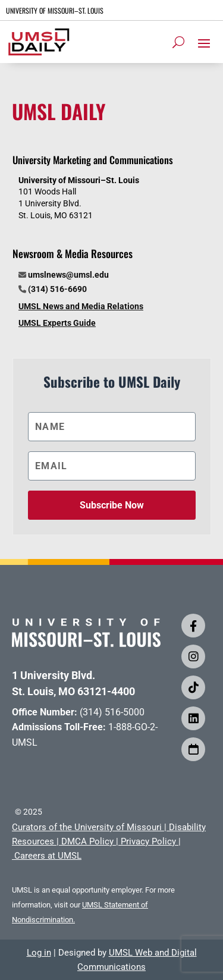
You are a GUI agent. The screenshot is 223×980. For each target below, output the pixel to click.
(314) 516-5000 (112, 712)
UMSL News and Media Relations (81, 306)
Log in (39, 953)
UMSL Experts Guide (57, 323)
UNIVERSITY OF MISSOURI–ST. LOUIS (55, 10)
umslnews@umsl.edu (68, 275)
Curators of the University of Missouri (87, 827)
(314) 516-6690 (57, 289)
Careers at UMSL (48, 856)
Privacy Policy (148, 841)
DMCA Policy (87, 841)
